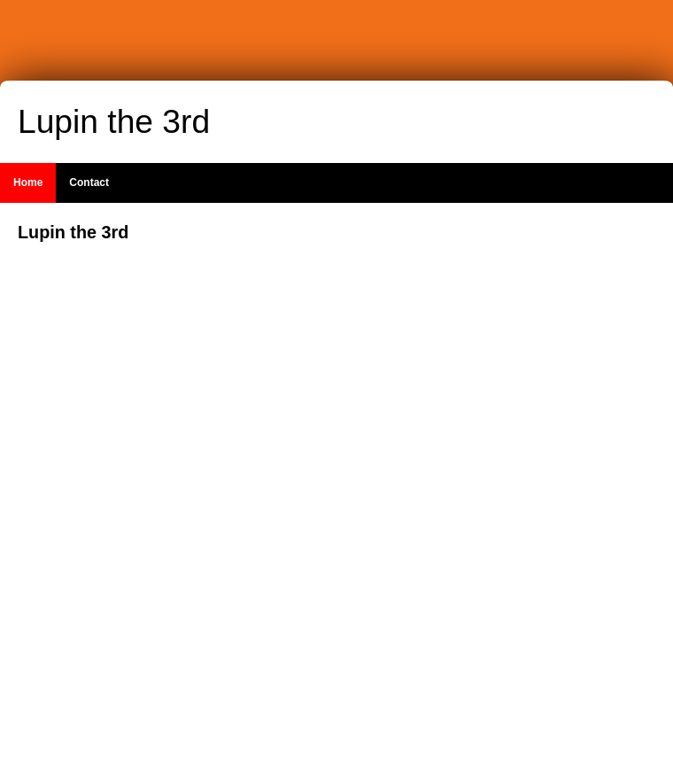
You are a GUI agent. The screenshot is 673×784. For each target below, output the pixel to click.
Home (28, 182)
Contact (89, 182)
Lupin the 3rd (114, 121)
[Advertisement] (549, 486)
